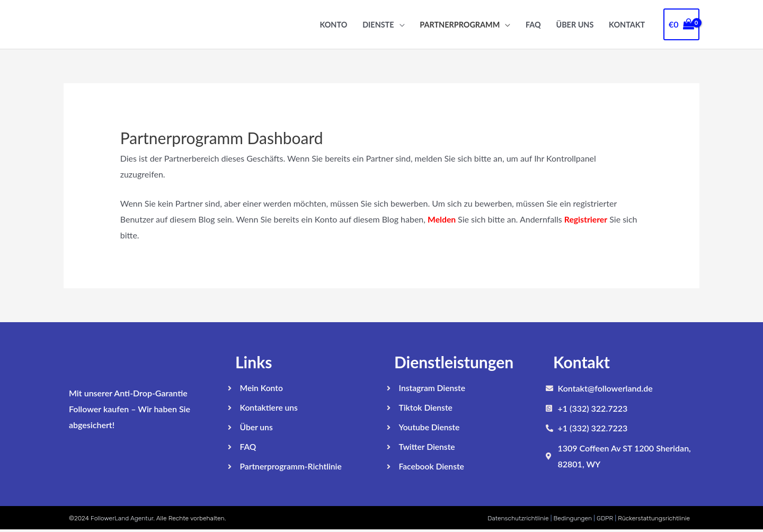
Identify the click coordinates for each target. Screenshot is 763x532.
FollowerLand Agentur (122, 520)
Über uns (575, 25)
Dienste (378, 25)
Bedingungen (573, 520)
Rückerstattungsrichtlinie (654, 520)
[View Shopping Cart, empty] (681, 24)
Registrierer (587, 219)
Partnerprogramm (460, 25)
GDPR (605, 520)
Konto (333, 25)
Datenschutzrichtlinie (518, 520)
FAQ (533, 25)
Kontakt (627, 25)
